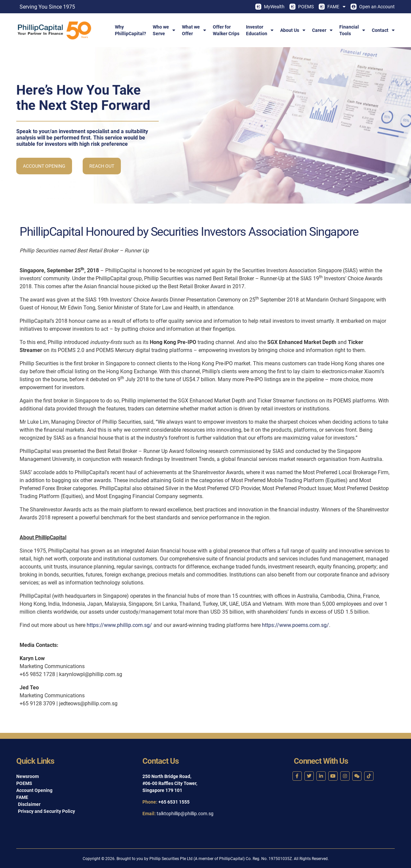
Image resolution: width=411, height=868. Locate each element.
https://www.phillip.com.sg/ (119, 625)
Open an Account (373, 7)
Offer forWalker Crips (226, 30)
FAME (332, 7)
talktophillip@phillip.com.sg (185, 814)
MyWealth (270, 7)
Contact (383, 30)
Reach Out (102, 166)
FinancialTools (352, 30)
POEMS (302, 7)
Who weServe (164, 30)
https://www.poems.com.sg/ (295, 625)
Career (322, 30)
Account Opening (44, 166)
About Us (293, 30)
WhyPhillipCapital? (130, 30)
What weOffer (194, 30)
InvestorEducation (260, 30)
